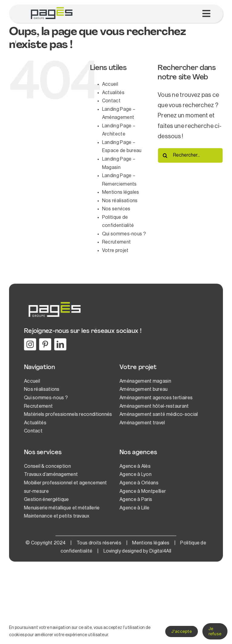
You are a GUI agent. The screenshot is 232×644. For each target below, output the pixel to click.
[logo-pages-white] (53, 302)
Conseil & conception (47, 466)
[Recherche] (165, 155)
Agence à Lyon (135, 474)
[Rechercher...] (190, 155)
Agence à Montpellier (142, 491)
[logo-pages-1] (51, 8)
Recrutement (116, 242)
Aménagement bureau (143, 389)
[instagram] (29, 344)
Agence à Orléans (138, 483)
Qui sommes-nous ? (124, 234)
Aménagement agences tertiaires (155, 398)
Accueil (110, 84)
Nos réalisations (120, 201)
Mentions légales (121, 192)
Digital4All (159, 551)
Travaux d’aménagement (50, 474)
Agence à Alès (134, 466)
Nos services (116, 209)
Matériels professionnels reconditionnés (67, 414)
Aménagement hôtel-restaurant (153, 406)
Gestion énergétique (46, 499)
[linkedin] (60, 344)
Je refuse (215, 631)
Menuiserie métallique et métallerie (61, 508)
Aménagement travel (141, 423)
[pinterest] (44, 344)
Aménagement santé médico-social (158, 414)
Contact (111, 101)
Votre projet (115, 250)
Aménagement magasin (145, 381)
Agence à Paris (135, 499)
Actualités (113, 93)
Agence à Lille (134, 508)
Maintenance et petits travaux (56, 516)
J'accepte (182, 631)
